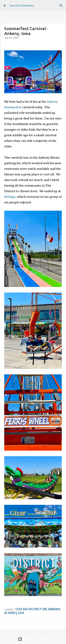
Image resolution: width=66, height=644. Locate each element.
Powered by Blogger (33, 639)
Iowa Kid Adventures (22, 6)
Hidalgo (10, 197)
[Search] (61, 6)
